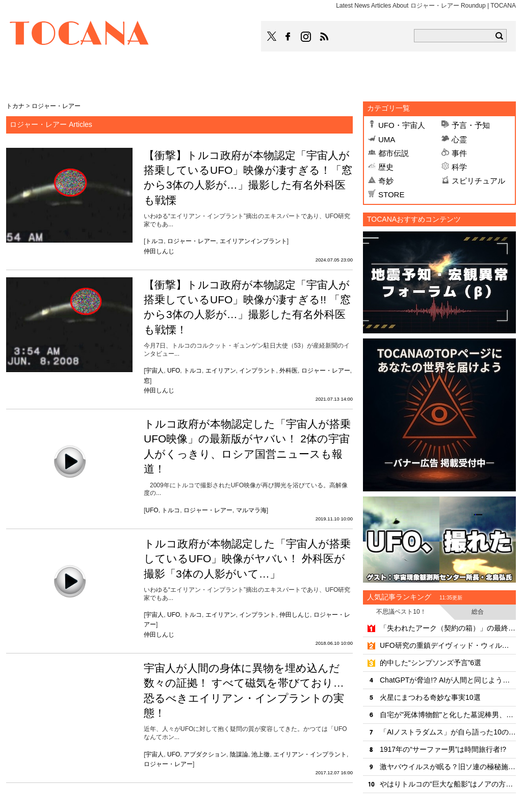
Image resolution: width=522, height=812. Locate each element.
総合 (478, 612)
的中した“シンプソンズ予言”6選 (430, 663)
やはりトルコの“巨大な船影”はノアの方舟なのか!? (448, 784)
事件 (459, 153)
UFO (174, 371)
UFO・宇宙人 (402, 125)
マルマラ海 (251, 510)
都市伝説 (394, 153)
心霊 (459, 139)
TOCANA (80, 35)
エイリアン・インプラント (310, 754)
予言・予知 (471, 125)
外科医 (289, 371)
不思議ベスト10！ (401, 612)
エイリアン (221, 371)
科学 (459, 167)
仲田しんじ (159, 251)
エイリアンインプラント (253, 241)
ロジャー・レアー (192, 241)
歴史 (386, 167)
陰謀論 (239, 754)
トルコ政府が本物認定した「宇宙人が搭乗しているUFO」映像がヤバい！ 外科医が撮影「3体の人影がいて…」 (247, 559)
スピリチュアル (478, 181)
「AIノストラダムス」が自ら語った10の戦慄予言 (448, 732)
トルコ (154, 241)
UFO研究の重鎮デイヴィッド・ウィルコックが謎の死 (448, 645)
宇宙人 (154, 371)
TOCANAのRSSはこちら (324, 37)
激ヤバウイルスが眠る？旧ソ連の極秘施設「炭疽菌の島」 (448, 767)
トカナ (15, 106)
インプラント (257, 371)
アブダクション (205, 754)
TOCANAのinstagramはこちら (306, 37)
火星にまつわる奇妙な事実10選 (430, 697)
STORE (391, 194)
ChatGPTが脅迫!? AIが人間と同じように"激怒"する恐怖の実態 (448, 680)
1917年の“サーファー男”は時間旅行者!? (443, 749)
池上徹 (260, 754)
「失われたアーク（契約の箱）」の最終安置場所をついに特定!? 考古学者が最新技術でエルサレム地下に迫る (448, 628)
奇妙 (386, 181)
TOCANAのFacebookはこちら (288, 37)
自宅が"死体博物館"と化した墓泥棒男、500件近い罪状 (448, 715)
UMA (387, 139)
